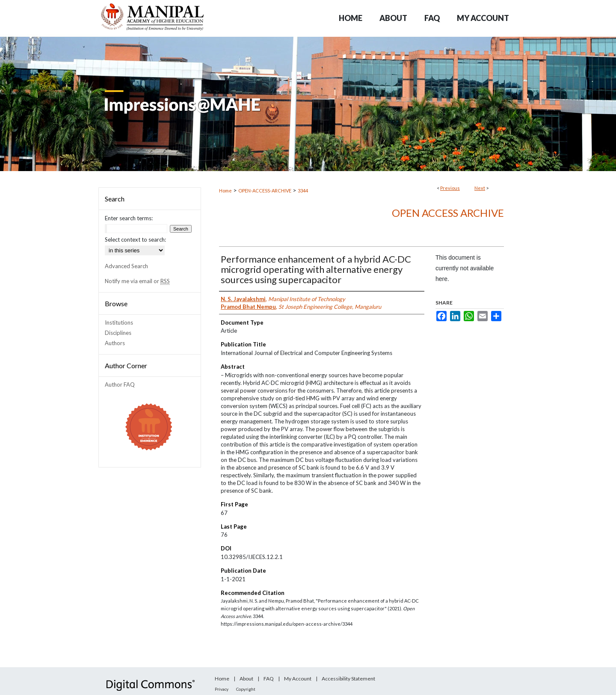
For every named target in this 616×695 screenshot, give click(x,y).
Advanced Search (126, 266)
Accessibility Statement (348, 679)
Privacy (222, 689)
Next (480, 188)
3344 (303, 191)
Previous (450, 188)
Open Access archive (448, 213)
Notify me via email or (137, 281)
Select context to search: (135, 240)
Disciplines (118, 333)
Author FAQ (120, 384)
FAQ (269, 679)
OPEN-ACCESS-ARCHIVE (265, 191)
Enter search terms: (129, 218)
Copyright (246, 689)
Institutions (119, 322)
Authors (115, 343)
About (246, 679)
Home (225, 191)
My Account (298, 679)
